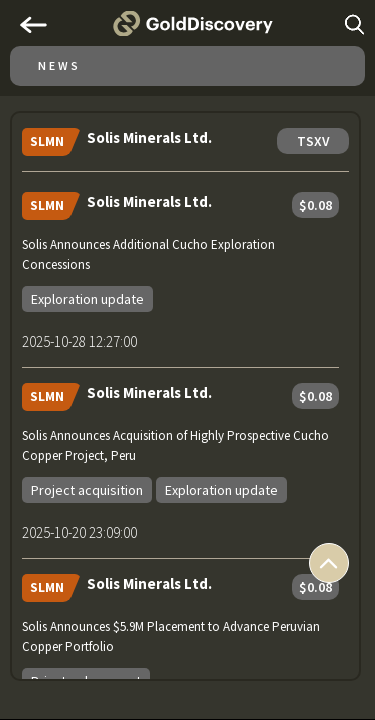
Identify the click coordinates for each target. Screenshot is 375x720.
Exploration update (87, 299)
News (59, 65)
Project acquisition (87, 490)
